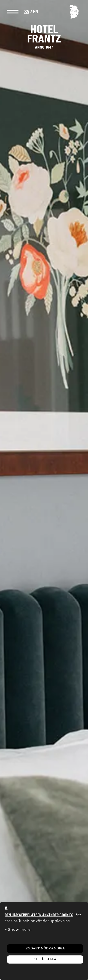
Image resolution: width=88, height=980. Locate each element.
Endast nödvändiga (45, 948)
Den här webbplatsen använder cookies (39, 915)
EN (36, 12)
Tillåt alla (45, 959)
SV (27, 12)
